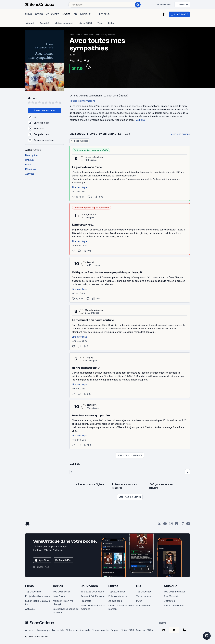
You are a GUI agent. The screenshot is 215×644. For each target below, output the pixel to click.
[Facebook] (165, 525)
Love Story (59, 596)
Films (29, 586)
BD (138, 586)
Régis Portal (90, 214)
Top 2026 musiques (175, 592)
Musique (171, 586)
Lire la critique (80, 187)
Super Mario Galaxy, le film (38, 603)
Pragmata (86, 601)
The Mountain (172, 596)
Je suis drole (115, 601)
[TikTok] (177, 525)
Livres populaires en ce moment (121, 607)
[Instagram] (171, 525)
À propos (30, 630)
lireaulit (91, 262)
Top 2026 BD (143, 592)
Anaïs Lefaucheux (94, 157)
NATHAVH (92, 405)
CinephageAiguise (94, 310)
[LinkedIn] (182, 525)
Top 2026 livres (117, 592)
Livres (85, 34)
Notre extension (75, 630)
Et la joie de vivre (118, 596)
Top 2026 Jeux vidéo (92, 592)
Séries (58, 586)
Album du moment (174, 605)
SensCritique (75, 34)
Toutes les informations (82, 101)
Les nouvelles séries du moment (66, 611)
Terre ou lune (144, 596)
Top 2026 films (33, 592)
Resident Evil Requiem (93, 596)
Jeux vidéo (89, 586)
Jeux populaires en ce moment (93, 607)
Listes (75, 464)
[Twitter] (159, 525)
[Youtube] (188, 525)
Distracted (169, 601)
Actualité (30, 609)
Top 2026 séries (62, 592)
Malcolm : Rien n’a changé (63, 603)
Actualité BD (143, 605)
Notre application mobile (51, 630)
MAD (139, 601)
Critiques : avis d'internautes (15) (100, 134)
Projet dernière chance (38, 596)
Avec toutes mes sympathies (103, 34)
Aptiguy (89, 358)
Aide (88, 630)
